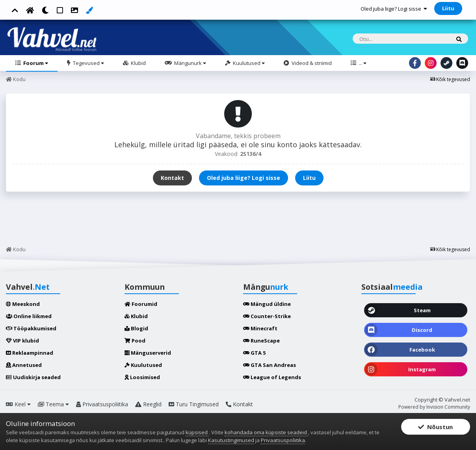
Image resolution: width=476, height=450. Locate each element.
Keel (18, 404)
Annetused (24, 365)
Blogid (136, 328)
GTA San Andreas (270, 365)
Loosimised (142, 377)
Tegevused (88, 63)
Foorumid (141, 304)
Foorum (35, 63)
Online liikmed (29, 316)
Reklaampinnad (30, 353)
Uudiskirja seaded (33, 377)
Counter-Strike (267, 316)
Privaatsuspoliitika (102, 404)
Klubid (138, 63)
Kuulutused (248, 63)
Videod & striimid (311, 63)
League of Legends (272, 377)
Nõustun (435, 427)
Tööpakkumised (31, 328)
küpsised (197, 432)
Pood (135, 341)
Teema (53, 404)
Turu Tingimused (194, 404)
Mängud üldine (267, 304)
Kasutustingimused (231, 440)
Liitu (448, 8)
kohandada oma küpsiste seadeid (266, 432)
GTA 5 (254, 353)
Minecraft (260, 328)
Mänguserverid (148, 353)
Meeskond (23, 304)
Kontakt (172, 178)
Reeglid (148, 404)
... (362, 63)
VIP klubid (22, 341)
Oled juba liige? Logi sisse (394, 9)
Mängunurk (190, 63)
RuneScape (261, 341)
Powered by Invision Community (434, 407)
